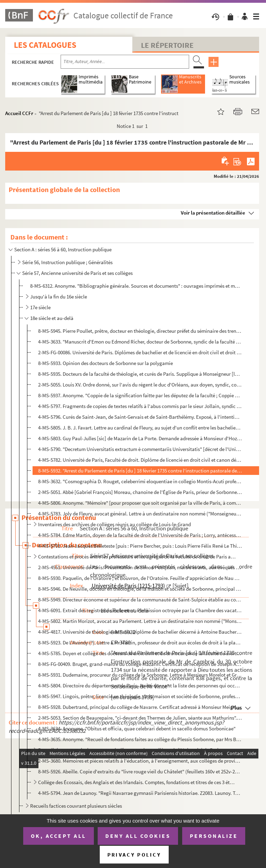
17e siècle (40, 307)
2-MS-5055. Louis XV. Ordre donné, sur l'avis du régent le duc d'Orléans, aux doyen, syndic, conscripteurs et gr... (140, 385)
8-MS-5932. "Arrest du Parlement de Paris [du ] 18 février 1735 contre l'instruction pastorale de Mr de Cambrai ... (140, 471)
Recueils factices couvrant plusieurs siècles (76, 806)
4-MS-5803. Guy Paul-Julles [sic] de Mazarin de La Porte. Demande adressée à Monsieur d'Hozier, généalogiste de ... (140, 438)
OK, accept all (59, 836)
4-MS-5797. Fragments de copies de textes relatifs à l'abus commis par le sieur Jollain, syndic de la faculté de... (140, 406)
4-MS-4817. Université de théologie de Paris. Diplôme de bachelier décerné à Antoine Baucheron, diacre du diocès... (140, 632)
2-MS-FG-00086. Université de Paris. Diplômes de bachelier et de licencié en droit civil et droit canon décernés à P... (140, 352)
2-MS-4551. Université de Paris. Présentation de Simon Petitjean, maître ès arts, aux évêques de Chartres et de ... (140, 567)
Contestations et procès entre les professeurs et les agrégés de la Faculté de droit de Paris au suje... (137, 557)
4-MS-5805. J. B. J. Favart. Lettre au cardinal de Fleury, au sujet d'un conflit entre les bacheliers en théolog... (140, 428)
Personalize (214, 836)
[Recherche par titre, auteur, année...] (125, 62)
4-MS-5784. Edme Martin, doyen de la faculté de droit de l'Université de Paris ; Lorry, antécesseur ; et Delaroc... (140, 535)
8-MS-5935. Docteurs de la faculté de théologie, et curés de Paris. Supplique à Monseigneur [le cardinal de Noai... (140, 374)
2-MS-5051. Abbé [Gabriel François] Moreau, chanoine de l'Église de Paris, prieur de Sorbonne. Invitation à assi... (140, 492)
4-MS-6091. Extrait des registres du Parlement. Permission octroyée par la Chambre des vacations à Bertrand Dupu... (140, 610)
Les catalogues (45, 45)
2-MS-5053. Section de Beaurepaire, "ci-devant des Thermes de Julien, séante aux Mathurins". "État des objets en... (140, 718)
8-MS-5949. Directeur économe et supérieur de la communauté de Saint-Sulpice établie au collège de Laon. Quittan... (140, 600)
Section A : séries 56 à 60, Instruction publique (63, 249)
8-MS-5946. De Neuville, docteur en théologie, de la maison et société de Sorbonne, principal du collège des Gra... (140, 589)
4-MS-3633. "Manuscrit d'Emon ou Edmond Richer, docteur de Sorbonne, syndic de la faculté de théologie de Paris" (140, 342)
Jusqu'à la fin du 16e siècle (59, 297)
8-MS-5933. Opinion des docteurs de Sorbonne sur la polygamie (105, 363)
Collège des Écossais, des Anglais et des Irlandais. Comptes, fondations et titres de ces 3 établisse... (137, 782)
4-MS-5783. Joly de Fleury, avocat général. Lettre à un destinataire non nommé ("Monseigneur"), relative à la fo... (140, 514)
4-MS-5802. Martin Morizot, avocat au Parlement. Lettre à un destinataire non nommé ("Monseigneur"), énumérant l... (140, 621)
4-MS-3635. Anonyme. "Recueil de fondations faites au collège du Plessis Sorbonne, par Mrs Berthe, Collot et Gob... (140, 739)
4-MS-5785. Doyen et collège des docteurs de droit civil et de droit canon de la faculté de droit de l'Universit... (140, 653)
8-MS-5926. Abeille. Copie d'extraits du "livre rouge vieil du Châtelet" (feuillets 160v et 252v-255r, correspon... (140, 771)
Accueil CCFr (19, 113)
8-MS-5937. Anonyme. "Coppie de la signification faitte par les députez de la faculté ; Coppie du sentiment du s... (140, 395)
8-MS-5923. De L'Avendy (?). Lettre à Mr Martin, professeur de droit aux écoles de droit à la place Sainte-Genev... (140, 643)
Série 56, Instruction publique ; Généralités (67, 262)
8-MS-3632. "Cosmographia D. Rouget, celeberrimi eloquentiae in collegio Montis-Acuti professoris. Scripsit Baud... (140, 481)
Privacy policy (134, 855)
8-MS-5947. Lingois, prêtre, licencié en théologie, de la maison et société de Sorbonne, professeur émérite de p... (140, 696)
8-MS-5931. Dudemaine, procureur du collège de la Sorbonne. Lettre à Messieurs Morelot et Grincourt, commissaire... (140, 675)
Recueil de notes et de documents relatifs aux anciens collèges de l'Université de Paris (129, 750)
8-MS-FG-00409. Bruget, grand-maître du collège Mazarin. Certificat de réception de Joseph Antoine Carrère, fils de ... (140, 664)
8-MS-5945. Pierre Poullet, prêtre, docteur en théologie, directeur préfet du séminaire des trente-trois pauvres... (140, 331)
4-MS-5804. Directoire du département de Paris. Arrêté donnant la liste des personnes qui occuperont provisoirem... (140, 685)
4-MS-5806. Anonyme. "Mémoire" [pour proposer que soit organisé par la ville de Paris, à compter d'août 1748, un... (140, 503)
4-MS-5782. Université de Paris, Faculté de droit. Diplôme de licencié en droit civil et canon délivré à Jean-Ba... (140, 460)
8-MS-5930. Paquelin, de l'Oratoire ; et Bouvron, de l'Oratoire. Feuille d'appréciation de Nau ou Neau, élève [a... (140, 578)
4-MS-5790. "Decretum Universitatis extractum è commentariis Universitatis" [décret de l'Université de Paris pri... (140, 449)
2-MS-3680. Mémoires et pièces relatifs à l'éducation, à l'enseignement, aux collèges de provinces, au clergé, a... (140, 761)
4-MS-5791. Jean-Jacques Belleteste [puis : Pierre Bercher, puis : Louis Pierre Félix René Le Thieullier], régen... (140, 546)
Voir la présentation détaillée (213, 213)
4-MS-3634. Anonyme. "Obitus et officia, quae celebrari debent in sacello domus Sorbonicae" (137, 728)
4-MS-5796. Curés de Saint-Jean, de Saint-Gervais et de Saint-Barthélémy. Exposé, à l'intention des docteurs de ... (140, 417)
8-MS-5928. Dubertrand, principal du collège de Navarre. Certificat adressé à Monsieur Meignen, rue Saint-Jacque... (140, 707)
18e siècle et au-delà (52, 318)
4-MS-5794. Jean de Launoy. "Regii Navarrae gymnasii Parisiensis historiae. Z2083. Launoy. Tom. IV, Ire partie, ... (140, 793)
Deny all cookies (138, 836)
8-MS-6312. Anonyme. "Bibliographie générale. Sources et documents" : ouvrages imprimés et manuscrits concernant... (136, 286)
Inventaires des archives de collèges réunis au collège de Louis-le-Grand (114, 524)
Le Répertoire (167, 45)
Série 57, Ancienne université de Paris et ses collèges (77, 273)
